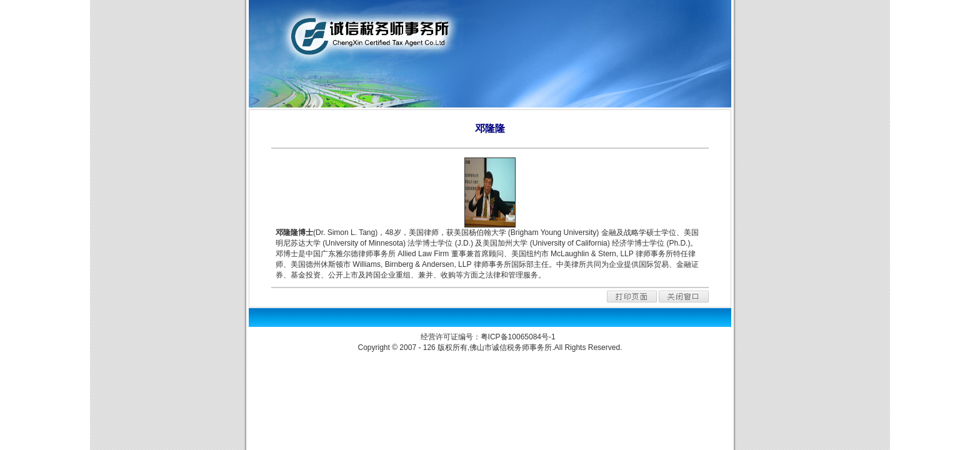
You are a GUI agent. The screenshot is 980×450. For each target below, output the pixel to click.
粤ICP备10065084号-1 (519, 337)
